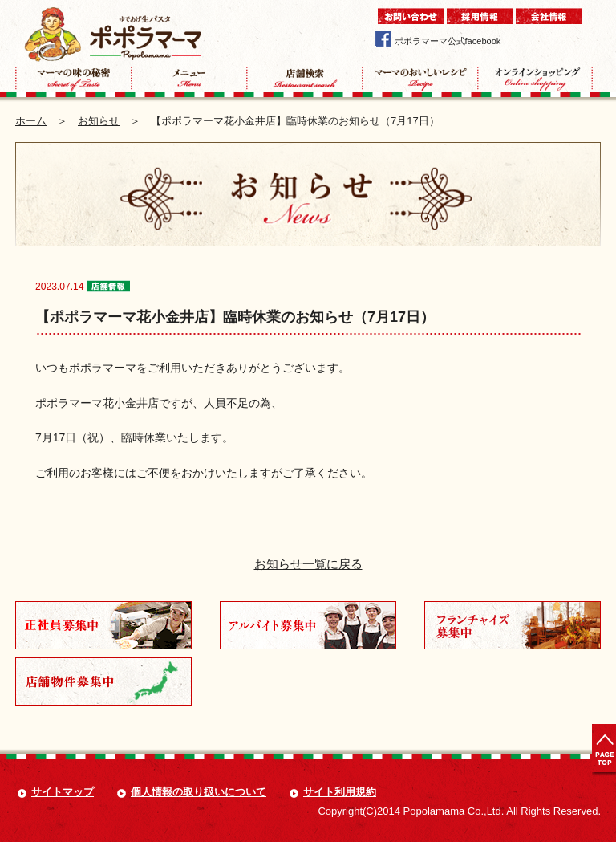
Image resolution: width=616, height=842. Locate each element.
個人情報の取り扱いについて (199, 792)
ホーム (31, 121)
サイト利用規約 (340, 792)
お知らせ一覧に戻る (308, 564)
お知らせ (99, 121)
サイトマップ (63, 792)
